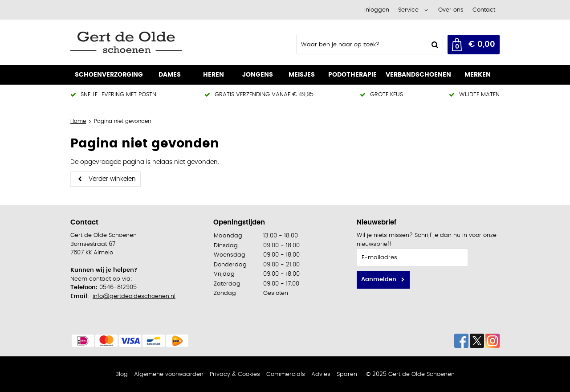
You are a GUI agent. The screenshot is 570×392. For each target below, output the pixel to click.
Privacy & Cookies (235, 374)
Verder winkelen (112, 179)
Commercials (286, 374)
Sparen (347, 374)
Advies (321, 374)
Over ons (451, 10)
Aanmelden (379, 280)
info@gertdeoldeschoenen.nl (134, 296)
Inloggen (377, 10)
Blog (122, 374)
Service (408, 10)
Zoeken (434, 45)
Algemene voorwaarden (169, 374)
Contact (484, 10)
